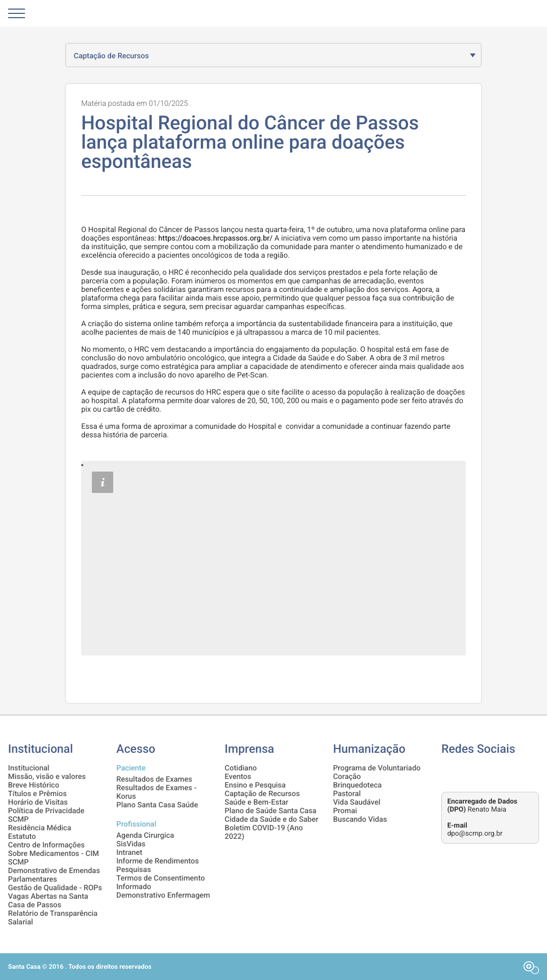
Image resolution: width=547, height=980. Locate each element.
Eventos (238, 777)
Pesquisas (134, 870)
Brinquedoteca (357, 785)
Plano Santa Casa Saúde (157, 805)
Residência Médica (40, 828)
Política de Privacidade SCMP (46, 815)
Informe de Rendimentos (158, 861)
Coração (347, 777)
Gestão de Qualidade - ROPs (55, 888)
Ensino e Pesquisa (255, 785)
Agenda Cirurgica (145, 836)
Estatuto (22, 837)
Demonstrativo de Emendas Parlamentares (54, 875)
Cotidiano (241, 768)
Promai (345, 811)
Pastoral (347, 794)
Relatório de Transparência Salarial (53, 918)
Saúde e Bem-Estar (257, 802)
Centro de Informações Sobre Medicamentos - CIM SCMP (53, 854)
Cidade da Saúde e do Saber (272, 820)
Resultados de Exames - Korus (157, 792)
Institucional (29, 768)
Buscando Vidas (360, 820)
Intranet (130, 853)
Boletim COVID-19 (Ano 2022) (264, 832)
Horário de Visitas (38, 802)
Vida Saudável (357, 802)
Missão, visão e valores (47, 777)
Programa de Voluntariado (377, 768)
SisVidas (131, 844)
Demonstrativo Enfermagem (163, 896)
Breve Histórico (34, 785)
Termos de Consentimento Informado (161, 883)
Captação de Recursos (263, 794)
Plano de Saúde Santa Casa (271, 811)
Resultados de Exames (154, 780)
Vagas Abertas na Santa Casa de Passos (48, 901)
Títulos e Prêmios (37, 794)
